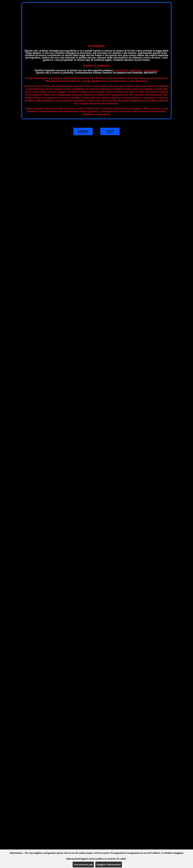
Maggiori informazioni (109, 864)
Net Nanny (136, 70)
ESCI (110, 131)
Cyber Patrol (151, 70)
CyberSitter (121, 70)
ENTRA (83, 131)
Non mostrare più (83, 864)
